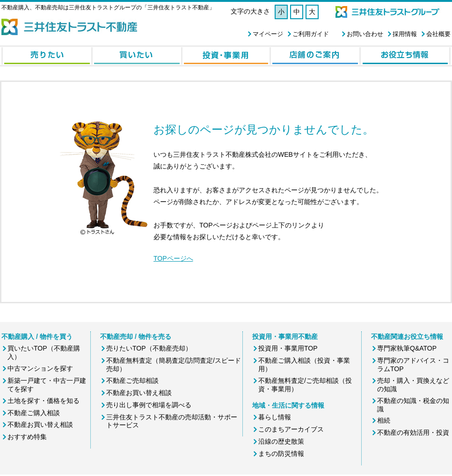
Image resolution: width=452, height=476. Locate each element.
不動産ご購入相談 (34, 413)
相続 (384, 420)
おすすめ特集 (27, 437)
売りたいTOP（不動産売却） (149, 348)
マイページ (268, 34)
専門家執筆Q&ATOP (407, 348)
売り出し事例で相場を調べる (149, 405)
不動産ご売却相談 (132, 381)
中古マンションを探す (40, 368)
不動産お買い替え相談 (40, 425)
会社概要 (438, 34)
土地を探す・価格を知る (44, 401)
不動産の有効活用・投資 (413, 432)
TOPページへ (173, 258)
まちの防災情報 (281, 454)
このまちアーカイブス (291, 429)
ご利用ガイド (311, 34)
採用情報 (405, 34)
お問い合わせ (365, 34)
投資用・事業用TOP (288, 348)
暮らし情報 (275, 417)
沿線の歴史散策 (281, 441)
